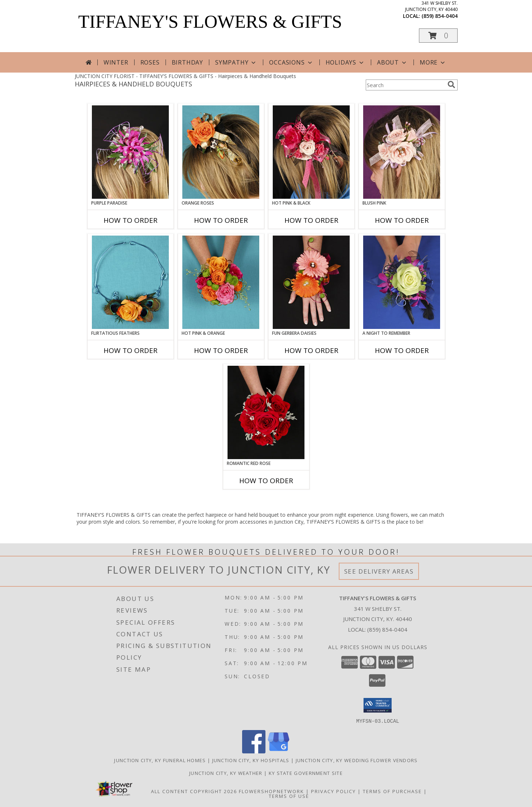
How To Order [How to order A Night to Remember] (402, 350)
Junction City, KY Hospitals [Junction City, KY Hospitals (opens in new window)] (251, 760)
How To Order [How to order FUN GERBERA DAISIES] (311, 350)
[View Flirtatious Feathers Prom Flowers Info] (130, 282)
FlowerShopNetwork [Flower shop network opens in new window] (271, 791)
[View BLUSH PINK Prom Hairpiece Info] (402, 152)
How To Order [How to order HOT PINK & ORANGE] (221, 350)
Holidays (345, 62)
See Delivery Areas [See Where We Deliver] (379, 571)
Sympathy (236, 62)
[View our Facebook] (254, 751)
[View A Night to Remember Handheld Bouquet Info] (402, 282)
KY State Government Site (306, 773)
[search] (451, 85)
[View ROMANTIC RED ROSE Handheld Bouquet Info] (266, 412)
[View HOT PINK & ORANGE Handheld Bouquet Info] (221, 282)
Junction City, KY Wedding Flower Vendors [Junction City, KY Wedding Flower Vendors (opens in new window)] (357, 760)
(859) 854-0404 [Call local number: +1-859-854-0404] (440, 16)
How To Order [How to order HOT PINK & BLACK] (311, 220)
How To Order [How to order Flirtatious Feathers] (131, 350)
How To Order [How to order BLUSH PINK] (402, 220)
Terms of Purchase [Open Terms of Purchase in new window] (392, 791)
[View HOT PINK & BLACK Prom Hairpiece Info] (311, 152)
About (392, 62)
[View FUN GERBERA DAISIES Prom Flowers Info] (311, 282)
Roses (150, 62)
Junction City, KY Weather (226, 773)
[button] (438, 36)
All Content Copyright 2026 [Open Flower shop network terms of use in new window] (194, 791)
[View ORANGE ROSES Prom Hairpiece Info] (221, 152)
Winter (116, 62)
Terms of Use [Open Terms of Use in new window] (289, 796)
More (433, 62)
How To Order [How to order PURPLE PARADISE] (131, 220)
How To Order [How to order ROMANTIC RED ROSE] (266, 481)
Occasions (291, 62)
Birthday (187, 62)
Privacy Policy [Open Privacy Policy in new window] (333, 791)
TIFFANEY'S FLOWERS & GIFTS (210, 22)
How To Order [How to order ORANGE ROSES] (221, 220)
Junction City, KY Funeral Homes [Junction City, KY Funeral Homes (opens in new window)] (160, 760)
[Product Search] (405, 85)
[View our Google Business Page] (279, 751)
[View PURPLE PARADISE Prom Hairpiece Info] (130, 152)
